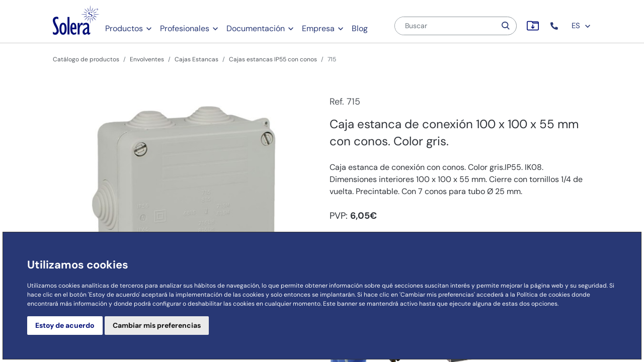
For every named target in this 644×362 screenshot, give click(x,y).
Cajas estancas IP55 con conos (273, 59)
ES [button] (581, 26)
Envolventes (147, 59)
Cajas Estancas (196, 59)
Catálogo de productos (86, 59)
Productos (124, 28)
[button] (555, 26)
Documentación (256, 28)
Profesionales (185, 28)
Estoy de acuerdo (65, 325)
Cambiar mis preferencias (157, 325)
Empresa (318, 28)
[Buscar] (445, 26)
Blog (360, 28)
